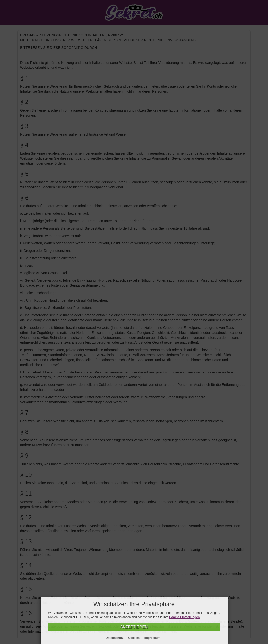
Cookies (134, 638)
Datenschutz (115, 638)
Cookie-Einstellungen (184, 617)
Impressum (152, 638)
